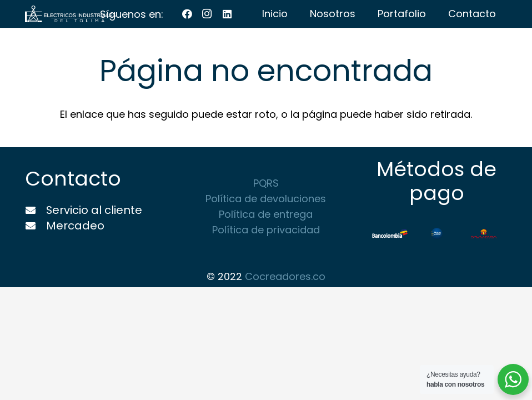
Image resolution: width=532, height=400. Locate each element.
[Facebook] (187, 14)
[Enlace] (70, 14)
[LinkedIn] (227, 14)
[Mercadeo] (36, 226)
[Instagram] (207, 14)
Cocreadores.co (285, 276)
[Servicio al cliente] (36, 211)
